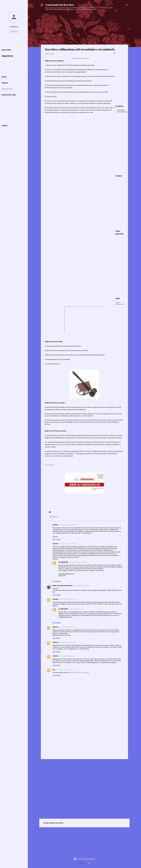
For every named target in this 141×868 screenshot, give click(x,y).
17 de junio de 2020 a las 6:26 (67, 656)
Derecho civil (54, 517)
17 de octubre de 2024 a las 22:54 (65, 670)
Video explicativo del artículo (80, 58)
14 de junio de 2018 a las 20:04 (68, 599)
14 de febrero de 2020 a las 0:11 (68, 642)
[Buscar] (127, 5)
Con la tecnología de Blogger (84, 859)
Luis (54, 670)
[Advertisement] (84, 25)
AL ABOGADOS (63, 562)
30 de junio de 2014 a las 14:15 (77, 562)
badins (89, 863)
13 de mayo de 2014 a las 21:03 (68, 544)
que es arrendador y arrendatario (79, 673)
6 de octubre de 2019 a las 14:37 (68, 627)
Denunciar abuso (7, 89)
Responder (56, 540)
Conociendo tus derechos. (60, 5)
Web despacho (50, 465)
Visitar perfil (14, 32)
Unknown (56, 599)
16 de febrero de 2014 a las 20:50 (68, 525)
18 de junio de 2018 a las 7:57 (77, 609)
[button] (114, 53)
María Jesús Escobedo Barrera (62, 586)
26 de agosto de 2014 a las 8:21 (82, 586)
